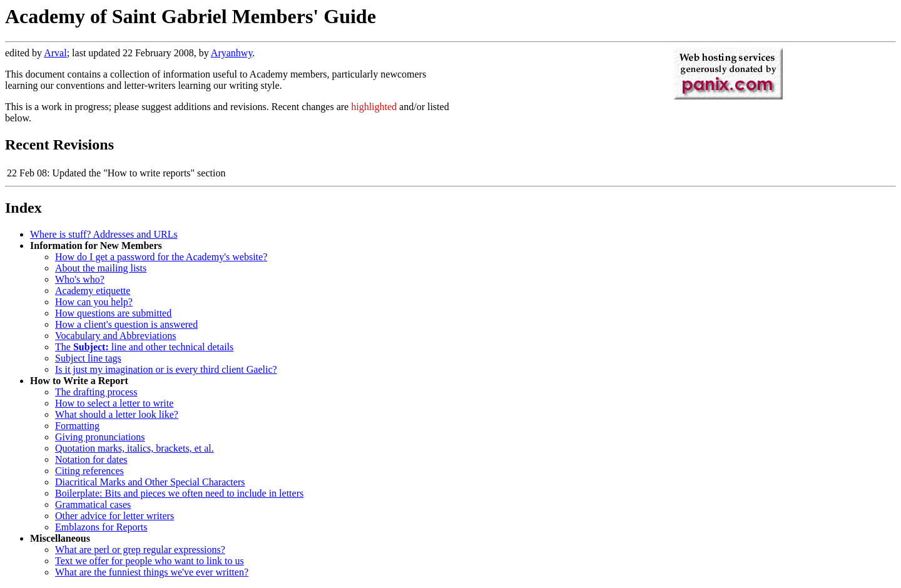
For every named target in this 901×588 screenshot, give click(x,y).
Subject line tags (88, 358)
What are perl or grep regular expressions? (140, 550)
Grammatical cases (93, 504)
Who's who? (80, 279)
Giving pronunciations (100, 437)
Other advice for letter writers (115, 516)
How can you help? (94, 302)
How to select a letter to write (114, 403)
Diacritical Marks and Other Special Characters (150, 482)
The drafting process (96, 392)
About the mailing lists (101, 268)
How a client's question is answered (126, 324)
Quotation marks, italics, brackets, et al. (135, 448)
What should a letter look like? (117, 414)
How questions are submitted (113, 313)
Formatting (77, 426)
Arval (55, 53)
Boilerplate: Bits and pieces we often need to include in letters (179, 493)
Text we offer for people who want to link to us (150, 561)
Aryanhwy (232, 53)
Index (23, 208)
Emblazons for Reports (101, 527)
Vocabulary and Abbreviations (115, 336)
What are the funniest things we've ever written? (152, 572)
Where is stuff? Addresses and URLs (104, 234)
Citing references (89, 471)
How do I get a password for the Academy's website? (161, 257)
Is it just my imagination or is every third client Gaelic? (166, 369)
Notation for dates (91, 459)
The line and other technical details (144, 347)
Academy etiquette (93, 291)
